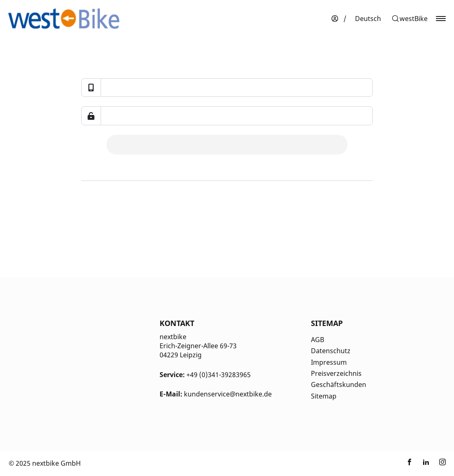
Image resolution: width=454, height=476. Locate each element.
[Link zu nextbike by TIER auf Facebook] (409, 463)
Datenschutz (331, 351)
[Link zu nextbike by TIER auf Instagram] (442, 463)
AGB (318, 340)
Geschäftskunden (339, 385)
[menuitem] (368, 19)
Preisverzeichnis (336, 373)
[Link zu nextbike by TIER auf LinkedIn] (426, 463)
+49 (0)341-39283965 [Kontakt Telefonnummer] (219, 375)
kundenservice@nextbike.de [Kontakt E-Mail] (228, 394)
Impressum (329, 362)
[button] (409, 19)
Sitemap (324, 396)
